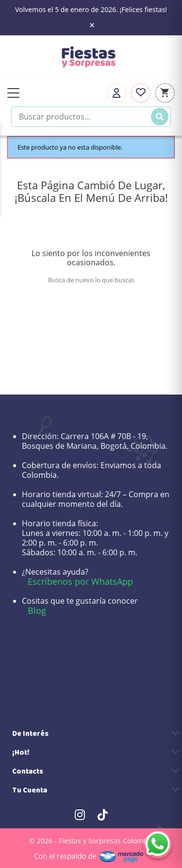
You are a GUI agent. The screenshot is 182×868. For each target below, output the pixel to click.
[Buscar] (160, 117)
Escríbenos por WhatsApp (80, 581)
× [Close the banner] (92, 25)
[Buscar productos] (91, 117)
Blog (37, 610)
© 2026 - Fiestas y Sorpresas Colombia (91, 841)
